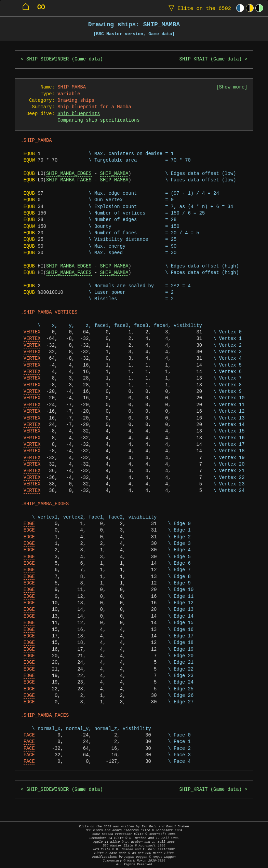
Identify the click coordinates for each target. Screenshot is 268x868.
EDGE (29, 524)
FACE (29, 735)
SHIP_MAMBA (114, 174)
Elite (198, 8)
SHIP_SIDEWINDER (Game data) (65, 59)
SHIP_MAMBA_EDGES (69, 174)
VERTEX (32, 332)
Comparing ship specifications (98, 120)
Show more (232, 87)
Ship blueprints (79, 114)
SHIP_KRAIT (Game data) (211, 59)
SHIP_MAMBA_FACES (69, 180)
